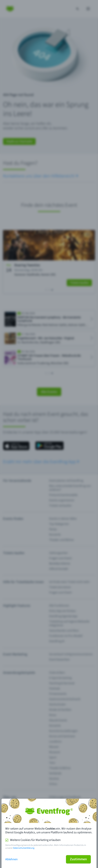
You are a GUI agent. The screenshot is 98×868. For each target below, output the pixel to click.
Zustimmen (78, 859)
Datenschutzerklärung (24, 848)
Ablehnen (11, 859)
